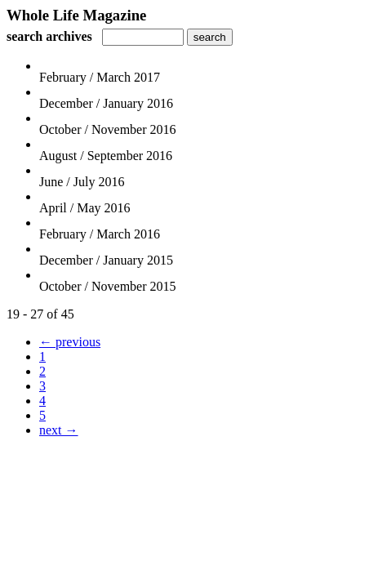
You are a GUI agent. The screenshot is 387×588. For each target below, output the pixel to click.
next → (59, 430)
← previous (70, 342)
